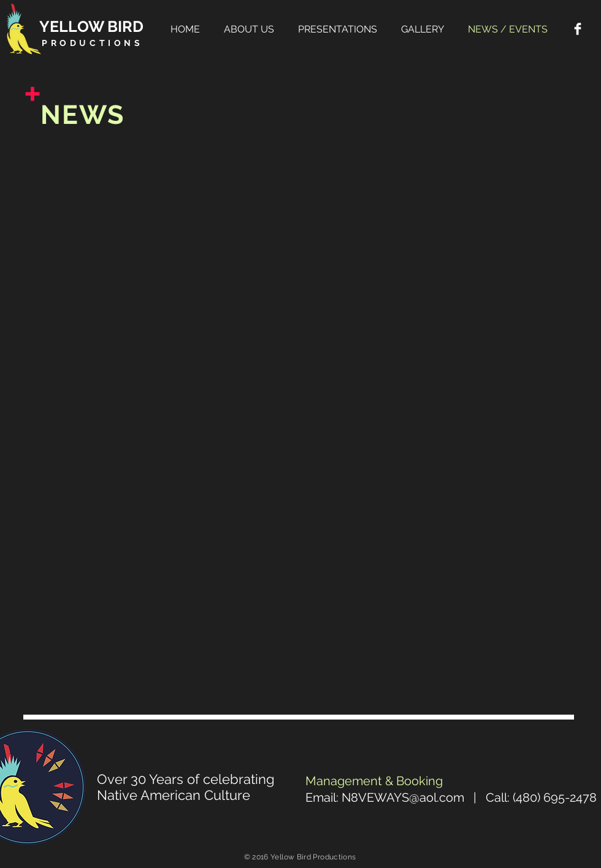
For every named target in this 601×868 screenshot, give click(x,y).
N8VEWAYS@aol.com (403, 797)
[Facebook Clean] (578, 29)
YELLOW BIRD (91, 26)
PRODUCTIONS (93, 43)
